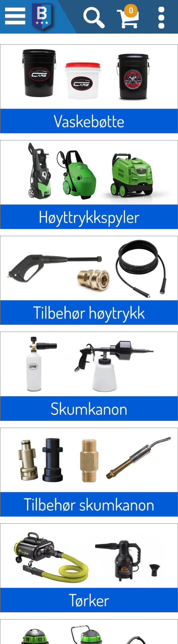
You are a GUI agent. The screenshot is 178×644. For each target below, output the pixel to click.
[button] (161, 17)
